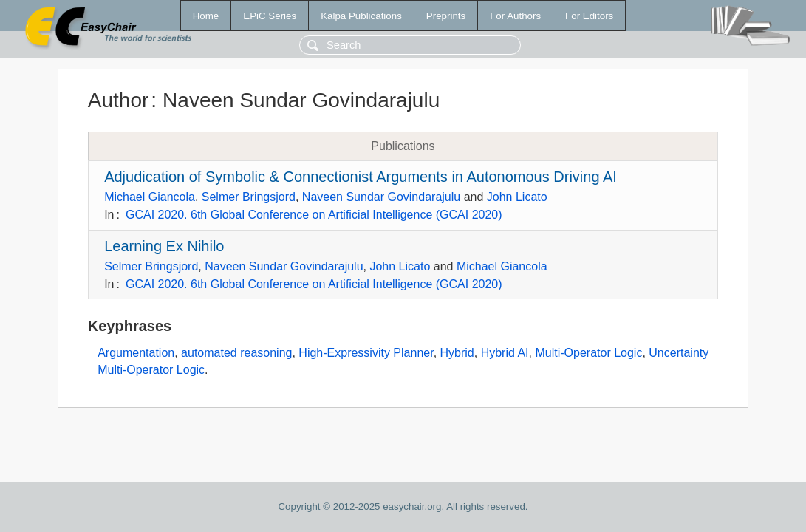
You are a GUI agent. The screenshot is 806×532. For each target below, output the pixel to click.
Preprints (446, 16)
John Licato (517, 197)
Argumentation (136, 353)
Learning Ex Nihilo (164, 246)
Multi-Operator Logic (588, 353)
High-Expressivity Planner (366, 353)
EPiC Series (270, 16)
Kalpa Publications (361, 16)
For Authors (515, 16)
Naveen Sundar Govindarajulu (381, 197)
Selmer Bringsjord (249, 197)
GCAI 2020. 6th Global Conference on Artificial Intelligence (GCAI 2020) (314, 215)
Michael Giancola (150, 197)
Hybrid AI (505, 353)
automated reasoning (236, 353)
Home (206, 16)
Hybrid (457, 353)
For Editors (589, 16)
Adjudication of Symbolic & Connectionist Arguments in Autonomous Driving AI (361, 177)
